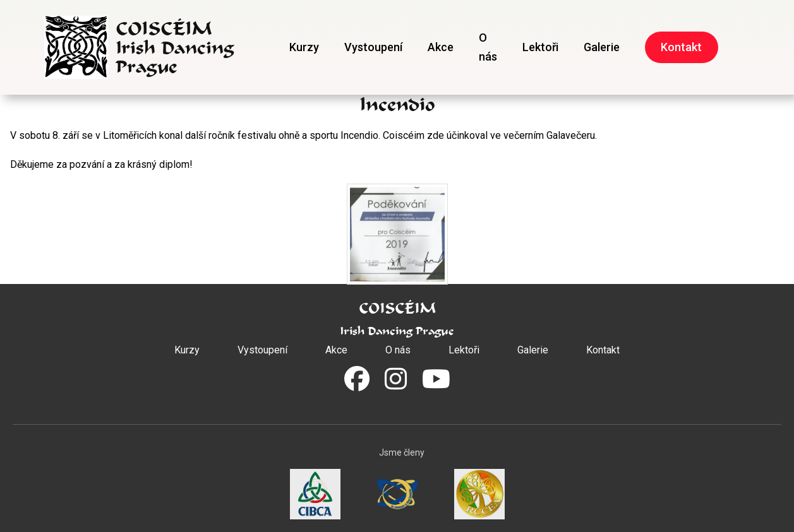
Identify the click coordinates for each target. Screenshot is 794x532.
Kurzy (304, 47)
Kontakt (681, 47)
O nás (488, 47)
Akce (441, 47)
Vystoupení (373, 47)
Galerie (602, 47)
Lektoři (540, 47)
